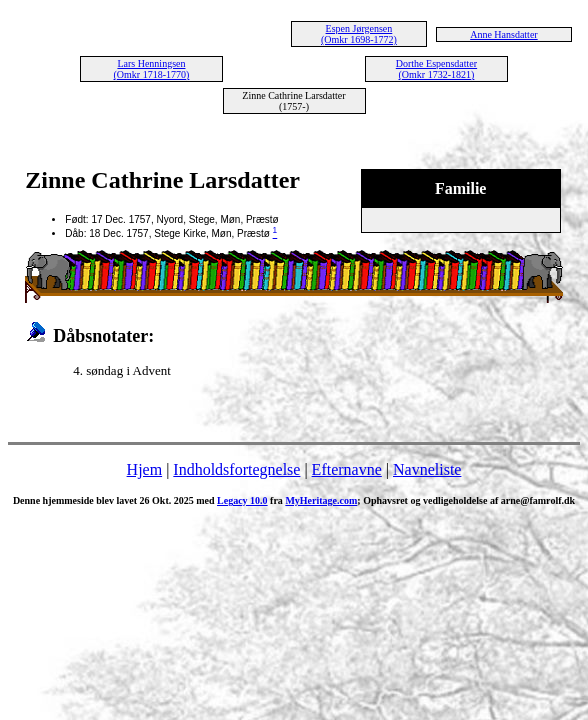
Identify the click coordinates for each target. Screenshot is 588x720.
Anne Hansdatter (503, 34)
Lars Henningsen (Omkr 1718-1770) (152, 69)
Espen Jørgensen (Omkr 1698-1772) (359, 34)
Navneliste (427, 469)
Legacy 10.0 (242, 500)
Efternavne (347, 469)
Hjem (145, 469)
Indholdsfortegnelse (236, 469)
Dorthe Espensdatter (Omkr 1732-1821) (436, 69)
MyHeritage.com (321, 500)
